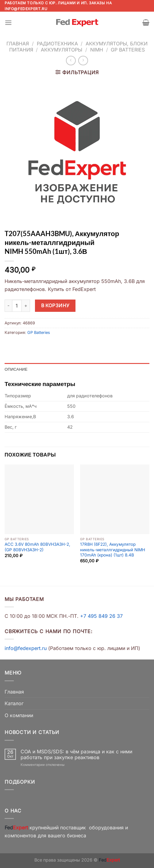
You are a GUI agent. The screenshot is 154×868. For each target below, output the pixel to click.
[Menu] (8, 23)
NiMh (97, 50)
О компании (19, 715)
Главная (18, 44)
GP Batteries (128, 50)
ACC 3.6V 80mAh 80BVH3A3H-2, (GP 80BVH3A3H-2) (37, 547)
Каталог (14, 703)
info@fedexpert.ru (26, 9)
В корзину (55, 306)
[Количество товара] (17, 306)
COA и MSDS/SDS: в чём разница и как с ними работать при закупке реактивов (76, 755)
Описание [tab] (16, 369)
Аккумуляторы (62, 50)
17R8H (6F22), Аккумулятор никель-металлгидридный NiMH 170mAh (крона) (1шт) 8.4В (113, 550)
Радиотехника (57, 44)
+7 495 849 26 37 (101, 616)
